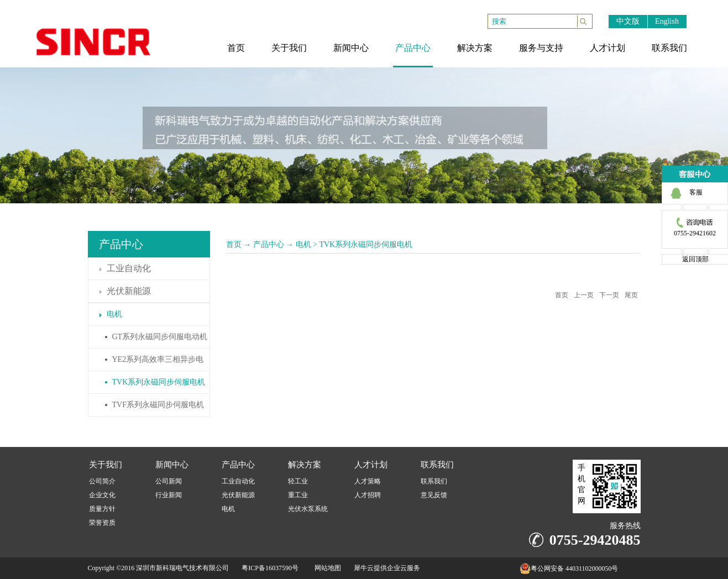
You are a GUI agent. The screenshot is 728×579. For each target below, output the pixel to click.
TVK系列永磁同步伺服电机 (366, 244)
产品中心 (269, 244)
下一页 (609, 295)
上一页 (584, 295)
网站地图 (326, 568)
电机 (303, 244)
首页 (234, 244)
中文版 (628, 21)
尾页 (631, 295)
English (667, 21)
